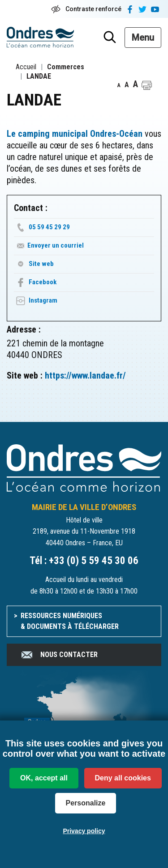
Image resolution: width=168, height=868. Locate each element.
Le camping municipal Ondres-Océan (75, 134)
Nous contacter (59, 655)
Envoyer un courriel (56, 245)
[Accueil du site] (84, 467)
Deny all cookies (123, 778)
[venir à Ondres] (84, 720)
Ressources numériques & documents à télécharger (70, 621)
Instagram (43, 300)
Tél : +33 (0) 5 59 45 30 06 (84, 561)
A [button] (119, 85)
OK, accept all (44, 778)
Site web (41, 264)
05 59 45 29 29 (49, 227)
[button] (147, 85)
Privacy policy (84, 831)
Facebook (43, 282)
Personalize (86, 803)
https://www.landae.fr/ (85, 375)
